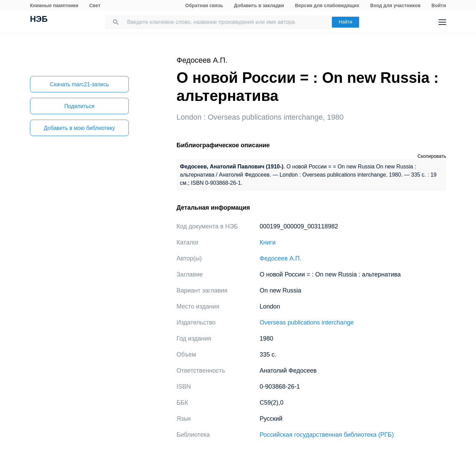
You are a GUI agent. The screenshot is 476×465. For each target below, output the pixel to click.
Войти (439, 5)
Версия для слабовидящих (327, 5)
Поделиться (79, 106)
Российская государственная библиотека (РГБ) (327, 435)
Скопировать (432, 156)
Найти (346, 22)
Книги (268, 242)
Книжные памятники (54, 5)
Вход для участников (396, 5)
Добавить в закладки (259, 5)
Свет (95, 5)
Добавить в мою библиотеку (79, 128)
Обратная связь (204, 5)
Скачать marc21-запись (79, 84)
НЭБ (39, 20)
